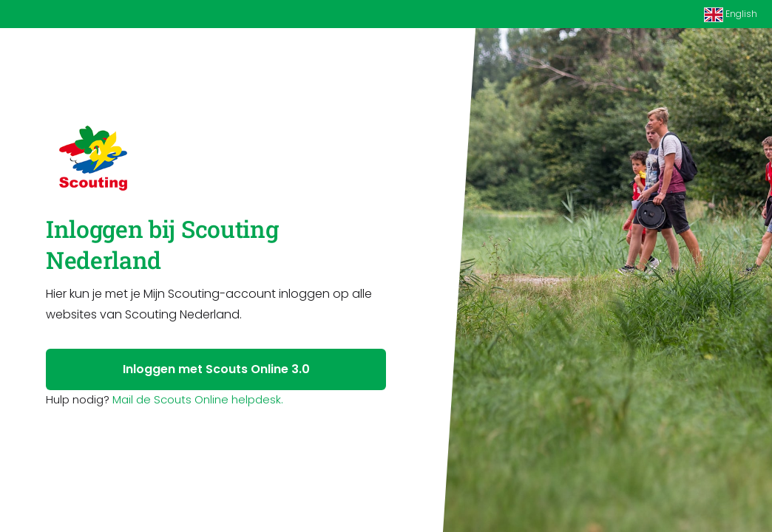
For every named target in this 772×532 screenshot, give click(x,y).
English (731, 15)
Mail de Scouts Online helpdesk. (198, 399)
